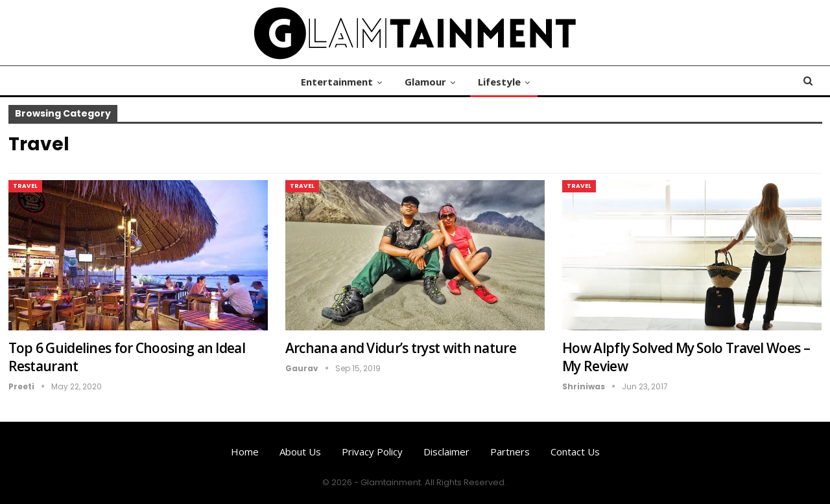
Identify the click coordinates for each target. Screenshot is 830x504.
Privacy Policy (372, 452)
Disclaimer (446, 452)
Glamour (425, 82)
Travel (25, 186)
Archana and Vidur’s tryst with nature (401, 348)
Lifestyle (499, 82)
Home (245, 452)
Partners (510, 452)
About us (300, 452)
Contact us (575, 452)
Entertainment (337, 82)
